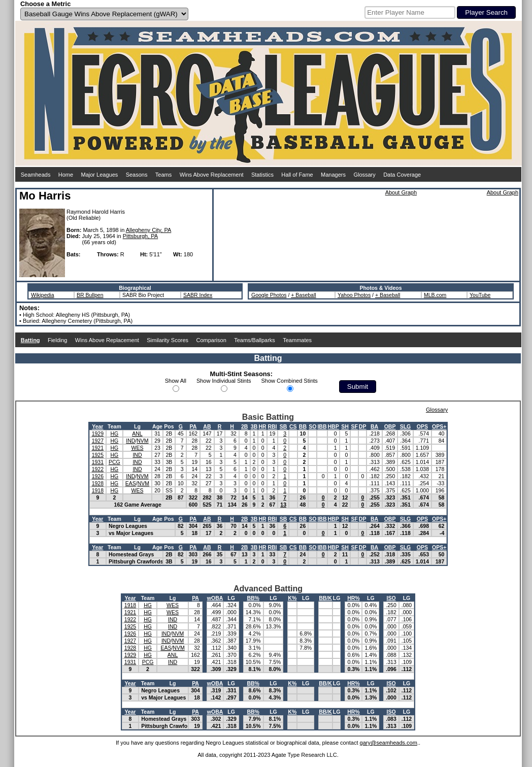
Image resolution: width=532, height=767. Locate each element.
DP (363, 426)
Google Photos (269, 295)
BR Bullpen (90, 295)
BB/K (325, 598)
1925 (98, 455)
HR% (354, 598)
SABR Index (198, 295)
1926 (98, 476)
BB (303, 426)
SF (354, 426)
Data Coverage (402, 175)
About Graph (401, 192)
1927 (98, 441)
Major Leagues (100, 175)
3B (254, 426)
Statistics (262, 175)
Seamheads (36, 175)
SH (345, 426)
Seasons (137, 175)
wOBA (215, 598)
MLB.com (435, 295)
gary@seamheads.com (389, 743)
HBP (334, 426)
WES (137, 448)
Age (157, 426)
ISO (391, 598)
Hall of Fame (297, 175)
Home (66, 175)
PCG (114, 462)
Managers (333, 175)
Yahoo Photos (354, 295)
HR (262, 426)
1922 (98, 469)
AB (207, 426)
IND (130, 441)
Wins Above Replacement (212, 175)
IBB (322, 426)
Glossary (364, 175)
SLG (406, 426)
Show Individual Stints (224, 381)
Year (97, 426)
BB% (253, 598)
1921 (98, 448)
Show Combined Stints (290, 381)
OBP (390, 426)
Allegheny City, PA (148, 230)
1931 (98, 462)
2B (244, 426)
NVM (142, 441)
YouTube (480, 295)
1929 (98, 433)
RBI (272, 426)
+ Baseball (303, 295)
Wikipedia (43, 295)
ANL (137, 433)
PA (193, 426)
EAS (131, 483)
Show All (176, 381)
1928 (98, 483)
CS (293, 426)
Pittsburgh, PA (141, 236)
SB (284, 426)
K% (292, 598)
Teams (163, 175)
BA (374, 426)
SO (312, 426)
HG (115, 433)
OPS (422, 426)
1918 (98, 490)
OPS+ (439, 426)
